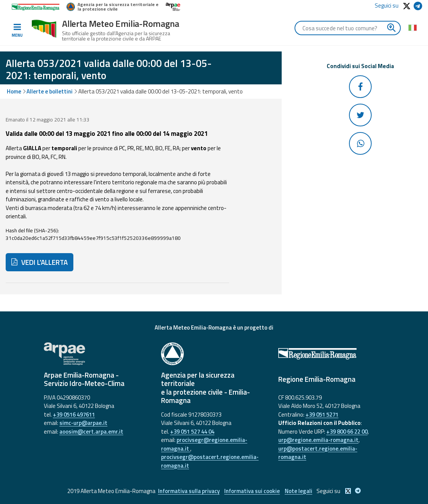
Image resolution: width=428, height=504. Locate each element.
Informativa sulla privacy (188, 491)
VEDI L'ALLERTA (40, 262)
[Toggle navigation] (17, 31)
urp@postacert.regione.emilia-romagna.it (318, 453)
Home (14, 91)
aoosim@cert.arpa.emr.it (91, 432)
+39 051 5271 (322, 415)
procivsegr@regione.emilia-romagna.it (204, 444)
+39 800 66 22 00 (347, 432)
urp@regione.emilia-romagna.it (318, 440)
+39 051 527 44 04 (192, 432)
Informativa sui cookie (252, 491)
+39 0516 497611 (74, 415)
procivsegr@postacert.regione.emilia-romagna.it (210, 461)
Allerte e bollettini (50, 91)
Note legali (299, 491)
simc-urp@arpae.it (83, 423)
